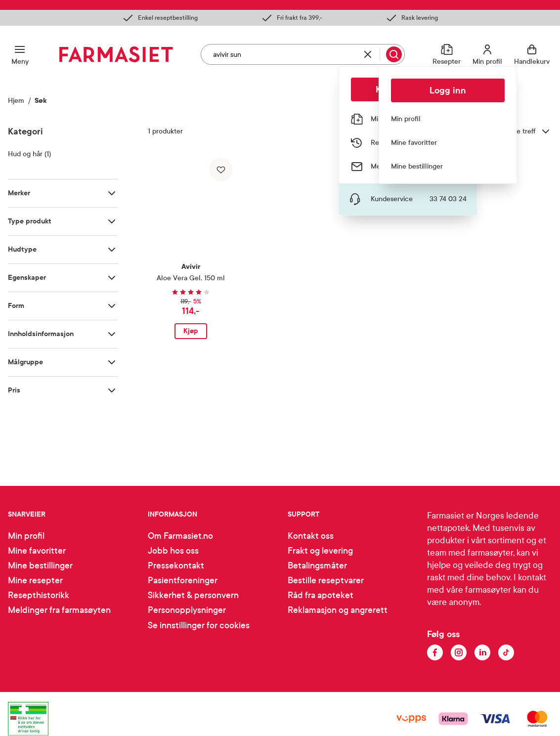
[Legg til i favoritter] (221, 170)
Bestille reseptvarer (326, 581)
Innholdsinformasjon (41, 334)
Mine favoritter (37, 551)
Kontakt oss (311, 536)
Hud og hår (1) (29, 154)
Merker (19, 193)
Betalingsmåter (317, 566)
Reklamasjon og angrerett (338, 610)
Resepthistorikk (39, 595)
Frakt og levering (320, 551)
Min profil (26, 536)
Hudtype (22, 249)
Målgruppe (25, 362)
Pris (14, 390)
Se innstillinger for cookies (199, 626)
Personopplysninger (187, 610)
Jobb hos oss (173, 551)
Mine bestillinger (40, 566)
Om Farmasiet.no (180, 536)
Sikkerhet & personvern (193, 595)
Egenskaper (27, 278)
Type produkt (30, 221)
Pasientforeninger (183, 581)
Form (16, 306)
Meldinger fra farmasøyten (59, 610)
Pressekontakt (176, 566)
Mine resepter (35, 581)
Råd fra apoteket (321, 595)
